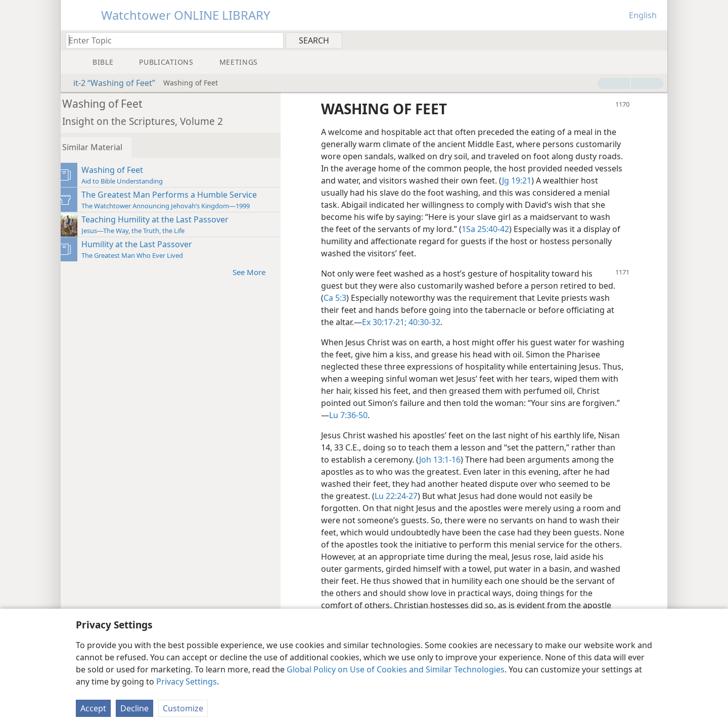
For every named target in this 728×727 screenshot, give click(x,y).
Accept (93, 708)
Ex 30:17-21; (392, 322)
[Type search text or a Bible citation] (170, 40)
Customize (183, 708)
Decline (134, 708)
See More (262, 272)
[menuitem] (656, 40)
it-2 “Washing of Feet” (109, 83)
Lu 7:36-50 (448, 415)
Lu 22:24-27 (415, 496)
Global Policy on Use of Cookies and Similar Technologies (396, 669)
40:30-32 (431, 322)
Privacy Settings (187, 681)
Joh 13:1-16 (467, 460)
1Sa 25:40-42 (575, 229)
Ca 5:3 (343, 298)
